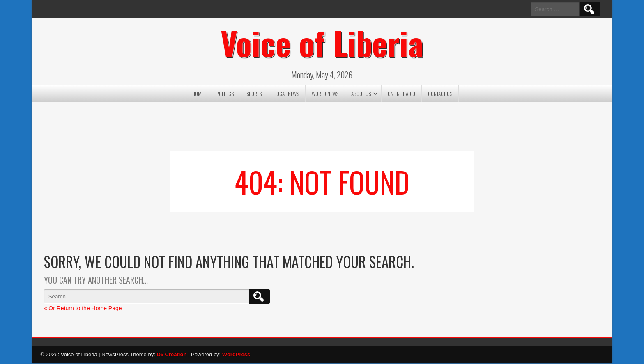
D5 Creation (171, 355)
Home (198, 94)
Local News (287, 94)
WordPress (236, 355)
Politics (225, 94)
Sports (254, 94)
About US (361, 94)
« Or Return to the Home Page (83, 309)
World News (325, 94)
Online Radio (401, 94)
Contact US (440, 94)
